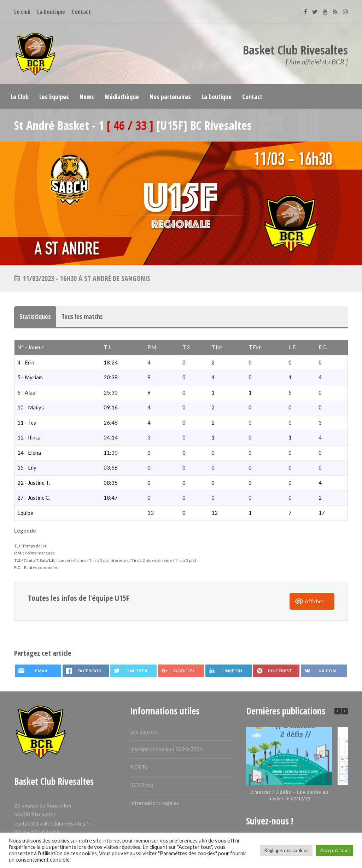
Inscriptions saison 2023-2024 (167, 749)
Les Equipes (144, 731)
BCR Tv (139, 767)
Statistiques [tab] (35, 316)
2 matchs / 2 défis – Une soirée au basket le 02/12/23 (289, 795)
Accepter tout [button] (335, 850)
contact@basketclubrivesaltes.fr (52, 823)
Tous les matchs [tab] (82, 316)
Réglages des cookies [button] (286, 850)
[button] (345, 711)
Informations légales (154, 803)
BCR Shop (142, 785)
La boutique (51, 12)
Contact (81, 12)
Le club (22, 12)
